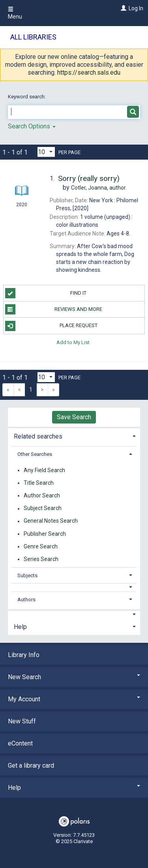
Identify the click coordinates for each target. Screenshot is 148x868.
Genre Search (41, 546)
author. (99, 188)
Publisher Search (45, 534)
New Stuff (22, 721)
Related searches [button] (38, 436)
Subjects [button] (27, 575)
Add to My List (73, 342)
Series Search (41, 559)
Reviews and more (54, 309)
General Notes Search (51, 521)
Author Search (42, 495)
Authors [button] (26, 600)
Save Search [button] (74, 417)
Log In (136, 8)
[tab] (74, 436)
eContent (20, 743)
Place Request (51, 326)
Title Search (39, 483)
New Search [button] (74, 677)
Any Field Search (44, 470)
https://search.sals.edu (89, 72)
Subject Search (43, 508)
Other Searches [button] (35, 454)
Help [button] (20, 627)
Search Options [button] (32, 126)
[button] (74, 587)
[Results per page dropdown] (46, 152)
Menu (15, 13)
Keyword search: (27, 97)
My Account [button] (74, 699)
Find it (46, 293)
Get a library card (31, 765)
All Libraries (33, 37)
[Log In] (123, 8)
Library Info (24, 655)
